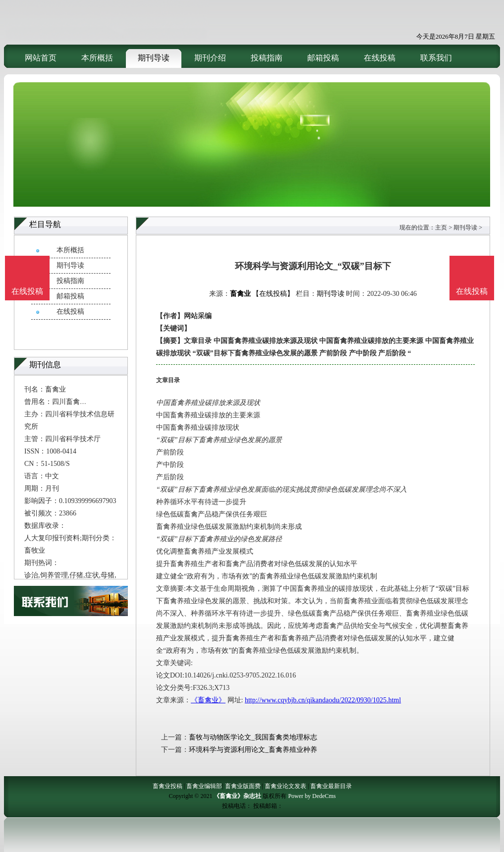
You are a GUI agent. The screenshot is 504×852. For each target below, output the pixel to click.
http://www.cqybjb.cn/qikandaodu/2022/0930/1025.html (323, 700)
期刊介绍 (210, 58)
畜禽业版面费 (243, 786)
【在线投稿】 (273, 294)
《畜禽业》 (208, 700)
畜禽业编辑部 (204, 786)
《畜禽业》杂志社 (237, 796)
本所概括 (97, 58)
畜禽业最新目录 (331, 786)
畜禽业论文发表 (285, 786)
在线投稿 (380, 58)
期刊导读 (154, 58)
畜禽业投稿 (168, 786)
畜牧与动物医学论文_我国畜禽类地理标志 (253, 737)
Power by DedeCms (312, 796)
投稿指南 (267, 58)
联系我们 (436, 58)
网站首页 (41, 58)
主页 (441, 227)
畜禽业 (240, 294)
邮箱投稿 (323, 58)
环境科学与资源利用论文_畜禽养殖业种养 (253, 750)
